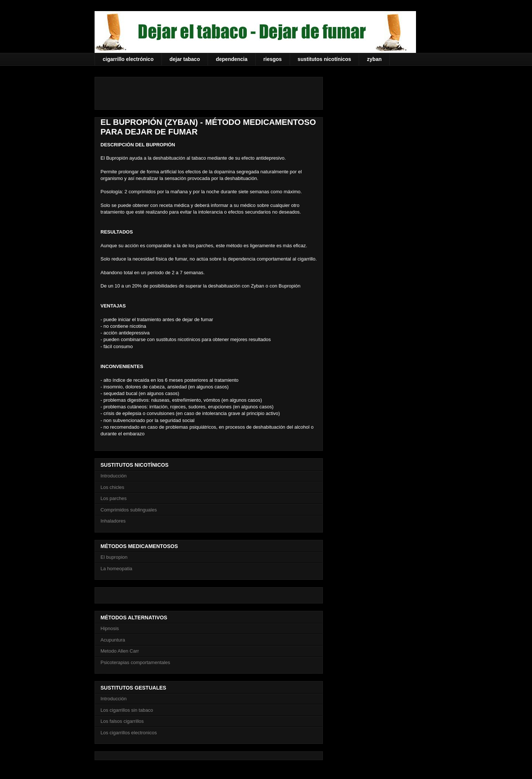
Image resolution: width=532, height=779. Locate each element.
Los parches (114, 498)
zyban (374, 59)
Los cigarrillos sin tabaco (127, 710)
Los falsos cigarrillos (122, 721)
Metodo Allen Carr (120, 651)
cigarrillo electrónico (128, 59)
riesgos (273, 59)
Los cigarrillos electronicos (129, 733)
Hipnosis (110, 628)
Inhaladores (113, 521)
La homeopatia (116, 569)
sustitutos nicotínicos (325, 59)
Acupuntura (113, 640)
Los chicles (112, 487)
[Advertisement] (187, 91)
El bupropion (114, 557)
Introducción (114, 476)
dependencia (232, 59)
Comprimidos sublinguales (129, 510)
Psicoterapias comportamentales (135, 662)
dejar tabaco (185, 59)
